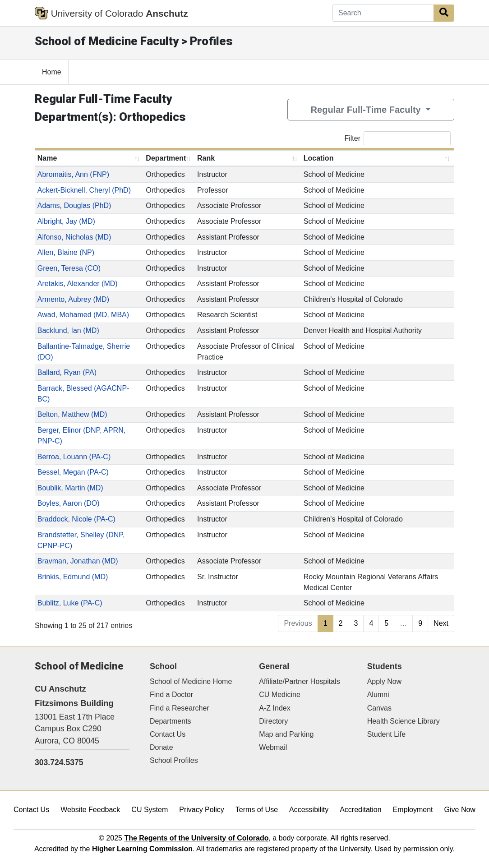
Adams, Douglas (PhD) (74, 205)
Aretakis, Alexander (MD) (78, 284)
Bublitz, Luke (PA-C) (70, 603)
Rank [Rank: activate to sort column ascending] (206, 158)
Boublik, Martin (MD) (70, 488)
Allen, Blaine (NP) (66, 252)
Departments (171, 721)
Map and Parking (286, 734)
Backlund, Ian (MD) (68, 330)
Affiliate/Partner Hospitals (299, 681)
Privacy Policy (202, 810)
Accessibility (309, 810)
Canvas (379, 708)
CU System (150, 810)
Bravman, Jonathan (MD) (78, 561)
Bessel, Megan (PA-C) (73, 472)
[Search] (383, 13)
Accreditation (361, 810)
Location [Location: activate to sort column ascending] (319, 158)
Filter (397, 138)
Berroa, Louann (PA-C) (74, 457)
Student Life (386, 734)
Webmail (273, 747)
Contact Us (168, 734)
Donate (161, 747)
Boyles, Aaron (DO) (69, 503)
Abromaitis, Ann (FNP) (73, 174)
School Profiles (174, 760)
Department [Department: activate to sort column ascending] (166, 158)
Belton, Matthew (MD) (72, 414)
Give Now (460, 810)
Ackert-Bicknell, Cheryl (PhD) (84, 190)
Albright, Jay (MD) (66, 221)
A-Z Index (274, 708)
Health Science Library (404, 721)
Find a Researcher (180, 708)
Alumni (378, 695)
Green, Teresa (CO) (69, 268)
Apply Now (384, 681)
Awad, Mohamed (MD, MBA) (83, 315)
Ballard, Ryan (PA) (67, 372)
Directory (273, 721)
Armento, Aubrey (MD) (73, 299)
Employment (413, 810)
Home (52, 72)
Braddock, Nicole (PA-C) (76, 519)
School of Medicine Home (191, 681)
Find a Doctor (171, 695)
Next (441, 623)
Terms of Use (257, 810)
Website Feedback (90, 810)
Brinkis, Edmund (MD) (73, 577)
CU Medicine (280, 695)
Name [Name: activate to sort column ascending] (47, 158)
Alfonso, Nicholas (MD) (74, 237)
